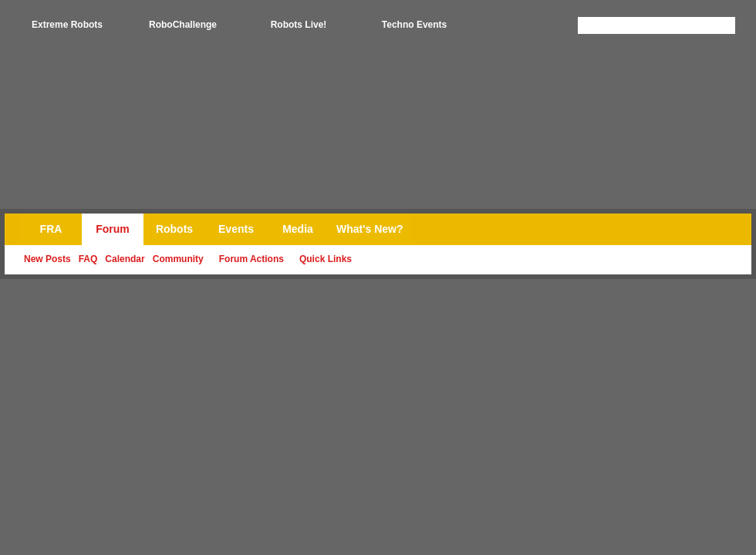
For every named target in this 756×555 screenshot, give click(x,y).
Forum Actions (251, 259)
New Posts (47, 259)
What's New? (370, 229)
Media (298, 229)
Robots (174, 229)
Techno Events (414, 25)
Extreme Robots (67, 25)
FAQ (88, 259)
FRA (51, 229)
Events (236, 229)
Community (178, 259)
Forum (113, 229)
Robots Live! (299, 25)
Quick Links (326, 259)
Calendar (125, 259)
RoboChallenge (183, 25)
